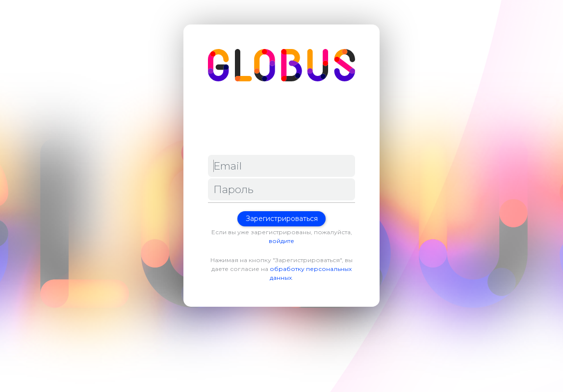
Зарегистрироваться (282, 219)
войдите (281, 241)
